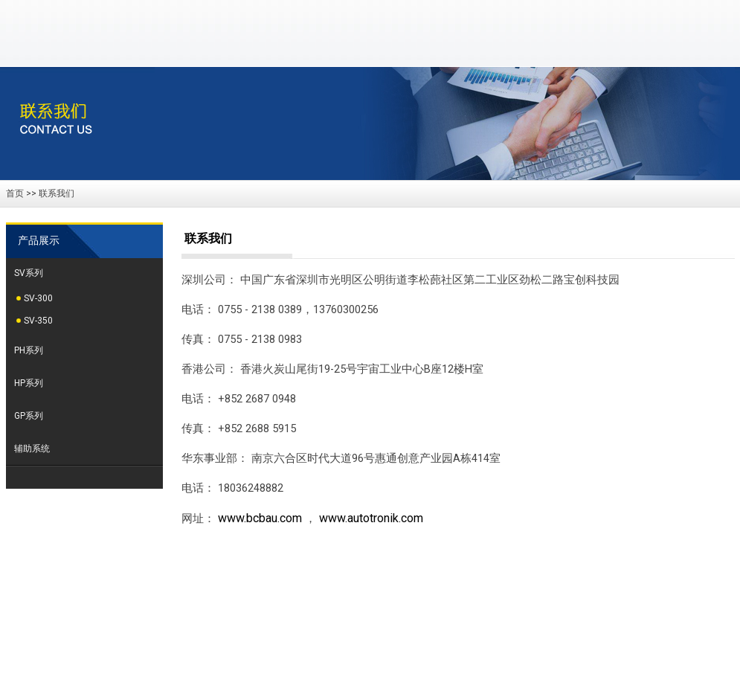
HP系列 (29, 383)
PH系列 (29, 350)
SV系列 (29, 273)
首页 (15, 193)
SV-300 (38, 298)
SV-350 (38, 321)
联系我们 (57, 193)
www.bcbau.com (260, 518)
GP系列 (29, 416)
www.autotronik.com (371, 518)
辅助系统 (32, 449)
